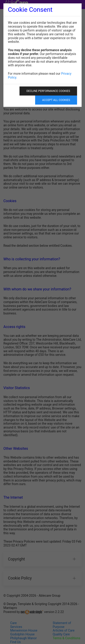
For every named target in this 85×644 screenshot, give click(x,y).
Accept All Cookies (56, 100)
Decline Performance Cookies (48, 91)
